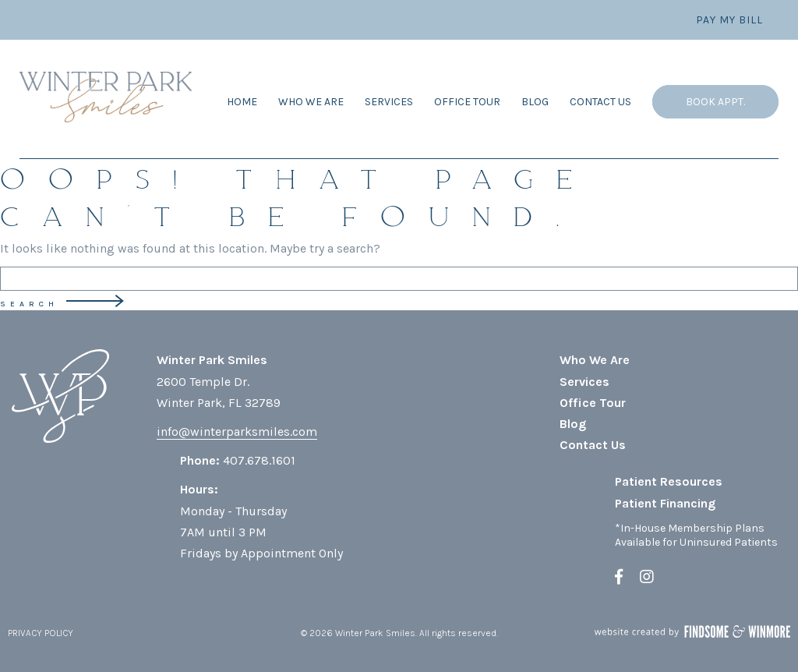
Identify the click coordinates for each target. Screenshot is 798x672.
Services (389, 102)
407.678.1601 (259, 460)
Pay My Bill (729, 20)
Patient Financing (665, 503)
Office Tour (467, 102)
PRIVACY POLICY (41, 633)
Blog (535, 102)
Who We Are (311, 102)
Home (242, 102)
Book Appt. (715, 102)
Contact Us (600, 102)
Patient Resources (669, 481)
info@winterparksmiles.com (237, 431)
